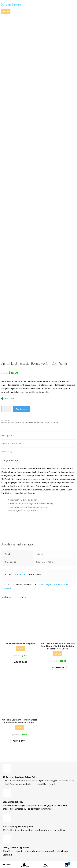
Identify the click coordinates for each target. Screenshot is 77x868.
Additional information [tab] (12, 443)
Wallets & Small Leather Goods (49, 422)
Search (46, 867)
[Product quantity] (6, 409)
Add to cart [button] (21, 662)
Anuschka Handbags (15, 422)
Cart (68, 865)
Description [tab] (7, 435)
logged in (21, 574)
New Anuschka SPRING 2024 (30, 422)
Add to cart (21, 409)
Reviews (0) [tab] (7, 451)
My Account (25, 867)
